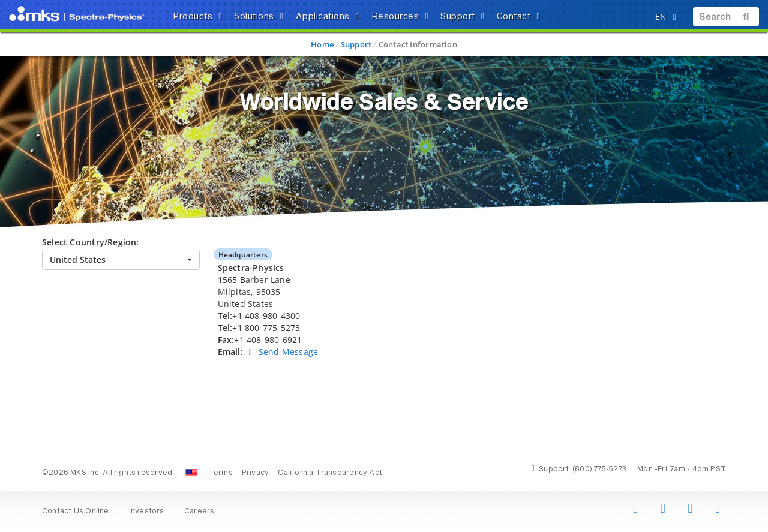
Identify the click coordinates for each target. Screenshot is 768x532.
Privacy (255, 473)
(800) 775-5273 (599, 470)
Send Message (282, 352)
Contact (520, 17)
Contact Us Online (76, 512)
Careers (199, 512)
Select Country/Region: (91, 242)
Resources (402, 17)
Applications (329, 17)
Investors (147, 512)
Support (464, 17)
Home (322, 44)
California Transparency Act (330, 473)
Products (199, 17)
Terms (220, 473)
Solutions (261, 17)
